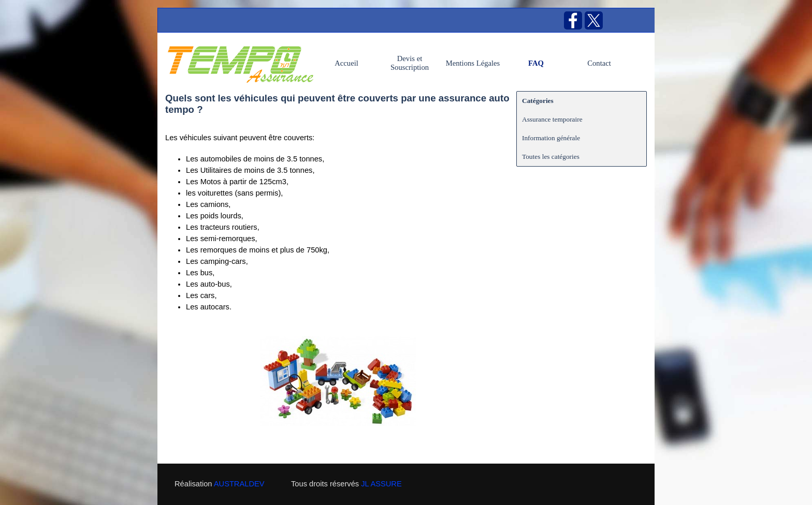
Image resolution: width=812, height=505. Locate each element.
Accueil (346, 63)
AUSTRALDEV (239, 484)
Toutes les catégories (551, 157)
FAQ (536, 63)
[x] (594, 20)
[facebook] (573, 20)
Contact (599, 63)
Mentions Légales (473, 63)
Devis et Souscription (410, 63)
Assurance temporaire (552, 119)
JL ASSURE (381, 484)
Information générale (551, 138)
